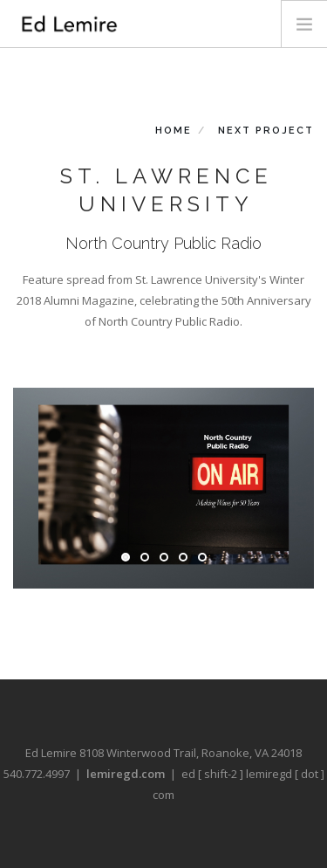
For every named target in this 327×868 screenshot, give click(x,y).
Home (174, 131)
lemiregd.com (126, 774)
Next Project (266, 131)
